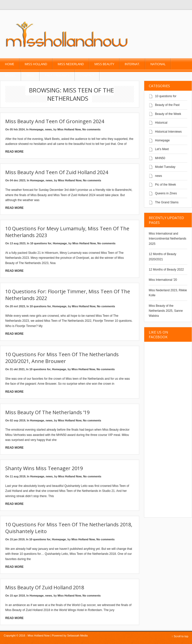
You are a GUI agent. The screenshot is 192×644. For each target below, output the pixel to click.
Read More (14, 152)
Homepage (36, 129)
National (158, 64)
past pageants (57, 75)
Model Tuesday (165, 167)
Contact (87, 75)
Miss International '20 (163, 280)
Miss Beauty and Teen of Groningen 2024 (55, 121)
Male (30, 75)
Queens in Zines (166, 193)
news (48, 129)
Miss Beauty (104, 64)
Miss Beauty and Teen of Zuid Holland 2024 (57, 172)
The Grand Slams (167, 202)
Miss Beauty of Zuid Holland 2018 (45, 587)
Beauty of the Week (168, 114)
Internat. (132, 64)
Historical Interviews (168, 132)
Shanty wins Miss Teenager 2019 (44, 468)
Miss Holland (36, 64)
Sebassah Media (77, 636)
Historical (161, 123)
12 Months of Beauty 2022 (166, 270)
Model (10, 75)
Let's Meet (162, 149)
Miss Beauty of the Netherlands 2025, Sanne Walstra (166, 311)
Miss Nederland (71, 64)
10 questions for (41, 243)
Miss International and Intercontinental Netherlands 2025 (167, 239)
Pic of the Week (165, 185)
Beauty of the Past (167, 105)
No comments (91, 129)
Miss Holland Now (69, 129)
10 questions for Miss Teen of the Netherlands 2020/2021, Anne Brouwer (62, 358)
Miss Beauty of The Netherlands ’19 (47, 412)
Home (10, 64)
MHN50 (160, 158)
